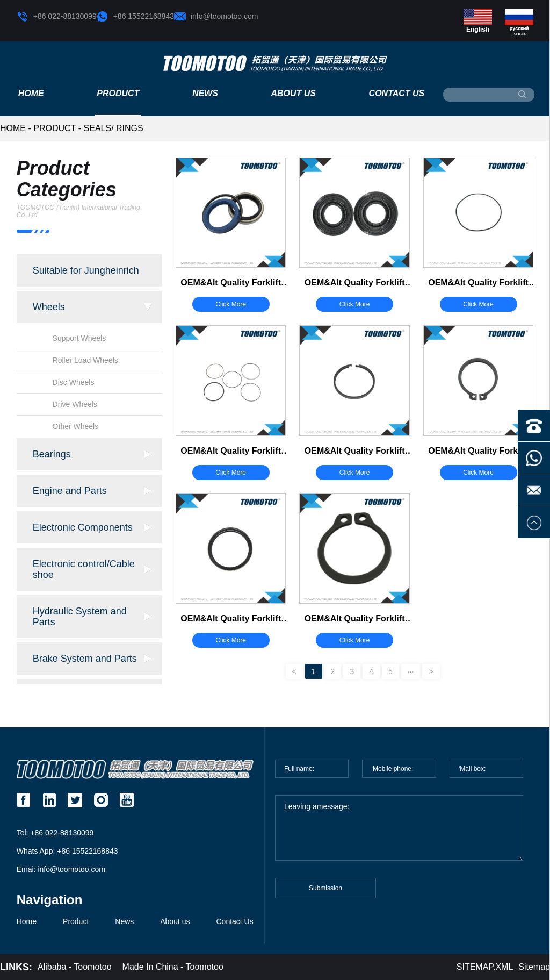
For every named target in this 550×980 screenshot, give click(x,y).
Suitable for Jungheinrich (86, 270)
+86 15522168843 (135, 17)
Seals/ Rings (114, 128)
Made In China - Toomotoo (173, 967)
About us (293, 93)
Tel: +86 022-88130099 (55, 833)
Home (31, 93)
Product (118, 93)
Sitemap (534, 967)
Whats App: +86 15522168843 (67, 851)
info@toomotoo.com (216, 17)
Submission (325, 893)
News (205, 93)
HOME (13, 128)
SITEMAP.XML (485, 967)
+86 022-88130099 (57, 17)
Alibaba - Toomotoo (75, 967)
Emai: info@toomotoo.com (61, 869)
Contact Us (397, 93)
